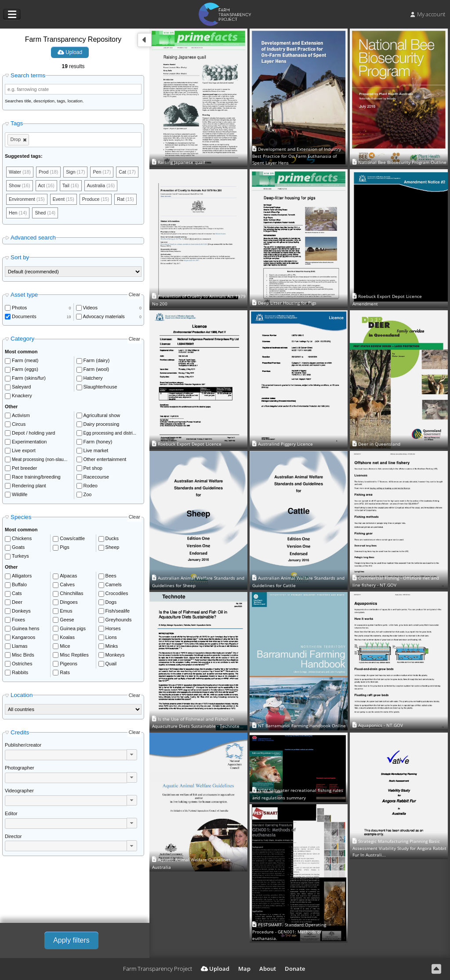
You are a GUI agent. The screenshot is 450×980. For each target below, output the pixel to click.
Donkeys (21, 612)
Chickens (22, 540)
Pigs (64, 548)
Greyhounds (119, 621)
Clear (134, 296)
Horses (113, 630)
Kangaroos (24, 639)
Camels (114, 586)
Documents (24, 318)
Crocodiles (117, 595)
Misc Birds (23, 656)
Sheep (112, 548)
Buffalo (19, 586)
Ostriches (22, 665)
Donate (295, 969)
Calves (67, 586)
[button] (132, 756)
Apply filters (71, 940)
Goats (18, 548)
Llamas (20, 647)
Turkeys (20, 557)
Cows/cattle (72, 540)
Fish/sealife (118, 612)
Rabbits (20, 674)
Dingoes (69, 603)
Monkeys (115, 656)
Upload (70, 52)
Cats (17, 595)
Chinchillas (71, 595)
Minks (112, 647)
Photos (19, 309)
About (268, 969)
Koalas (67, 639)
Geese (67, 621)
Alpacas (68, 577)
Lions (111, 639)
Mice (65, 647)
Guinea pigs (73, 630)
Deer (17, 603)
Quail (111, 665)
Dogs (111, 603)
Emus (66, 612)
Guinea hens (25, 630)
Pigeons (69, 665)
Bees (111, 577)
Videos (90, 309)
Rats (65, 674)
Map (244, 969)
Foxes (18, 621)
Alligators (22, 577)
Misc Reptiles (74, 656)
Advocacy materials (104, 318)
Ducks (112, 540)
